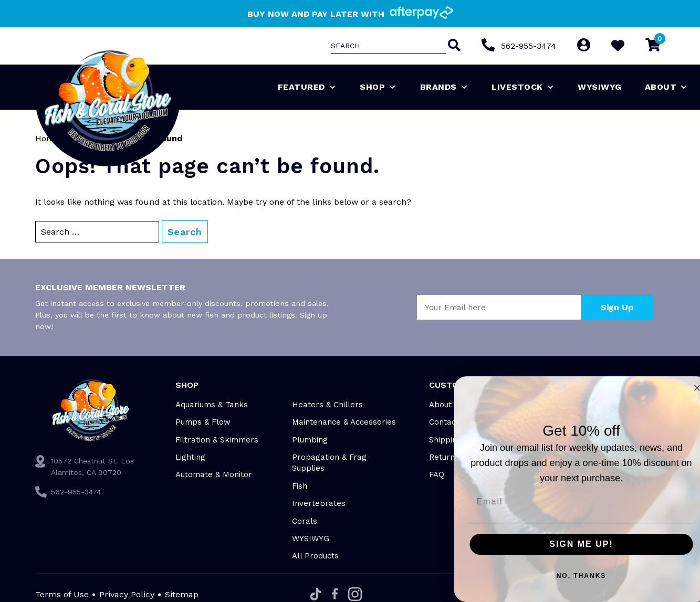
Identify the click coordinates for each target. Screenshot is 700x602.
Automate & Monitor (214, 474)
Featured (307, 87)
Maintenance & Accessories (344, 422)
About (667, 87)
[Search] (453, 46)
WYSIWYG (600, 87)
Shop (378, 87)
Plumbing (310, 440)
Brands (445, 87)
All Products (315, 556)
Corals (305, 521)
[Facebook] (335, 595)
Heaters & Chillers (327, 405)
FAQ (437, 474)
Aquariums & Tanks (212, 405)
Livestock (523, 87)
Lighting (190, 457)
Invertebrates (319, 503)
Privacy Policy (127, 594)
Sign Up (617, 307)
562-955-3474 (529, 46)
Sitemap (182, 594)
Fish (300, 486)
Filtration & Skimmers (217, 440)
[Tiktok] (316, 595)
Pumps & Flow (203, 422)
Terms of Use (62, 594)
